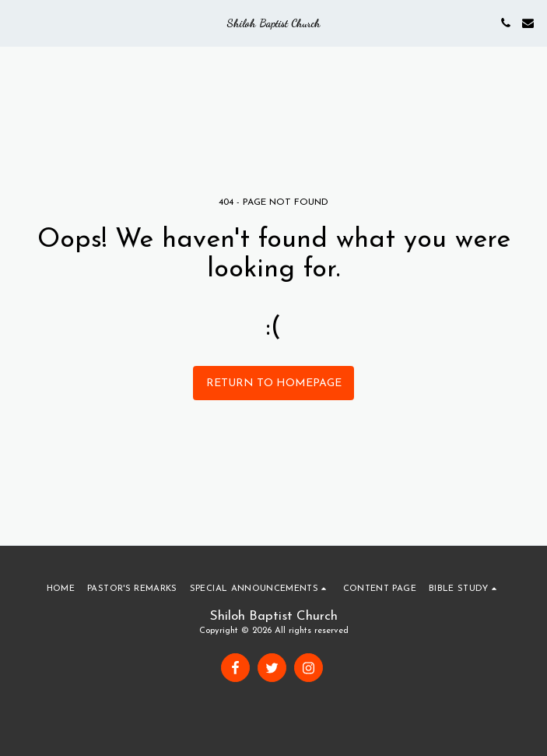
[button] (17, 23)
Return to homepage (274, 383)
